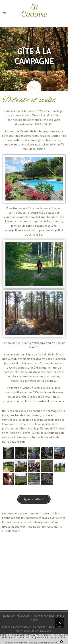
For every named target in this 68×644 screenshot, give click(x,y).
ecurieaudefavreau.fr (25, 217)
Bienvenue (9, 616)
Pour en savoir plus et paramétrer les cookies (36, 643)
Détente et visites (44, 616)
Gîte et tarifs (24, 616)
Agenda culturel (34, 499)
